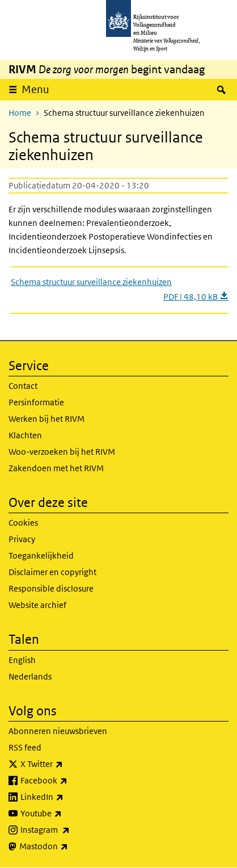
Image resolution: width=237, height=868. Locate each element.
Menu (35, 89)
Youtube (66, 814)
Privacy (22, 539)
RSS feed (25, 747)
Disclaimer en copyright (52, 572)
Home (20, 113)
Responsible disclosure (51, 588)
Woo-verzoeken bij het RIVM (62, 452)
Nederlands (30, 676)
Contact (23, 386)
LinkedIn (67, 797)
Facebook (69, 781)
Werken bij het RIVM (46, 419)
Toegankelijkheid (41, 555)
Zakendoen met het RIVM (56, 468)
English (22, 660)
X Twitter (67, 764)
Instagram (70, 830)
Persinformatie (36, 402)
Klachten (25, 435)
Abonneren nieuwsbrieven (58, 731)
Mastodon (69, 846)
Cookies (23, 523)
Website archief (37, 605)
